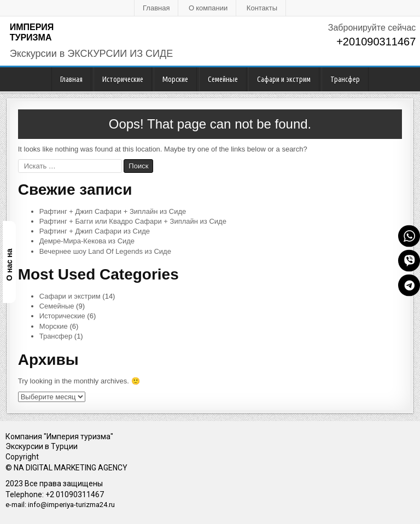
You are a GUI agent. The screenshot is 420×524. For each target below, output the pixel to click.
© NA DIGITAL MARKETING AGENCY (66, 468)
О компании (208, 8)
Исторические (123, 79)
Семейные (223, 79)
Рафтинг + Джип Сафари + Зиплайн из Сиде (113, 211)
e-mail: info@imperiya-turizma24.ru (60, 505)
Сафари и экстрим (284, 79)
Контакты (262, 8)
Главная (156, 8)
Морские (175, 79)
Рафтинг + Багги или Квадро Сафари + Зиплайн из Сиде (133, 221)
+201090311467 (376, 42)
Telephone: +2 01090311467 (55, 494)
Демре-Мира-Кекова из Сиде (87, 241)
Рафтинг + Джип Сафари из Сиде (95, 231)
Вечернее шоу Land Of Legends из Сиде (105, 251)
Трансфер (345, 79)
